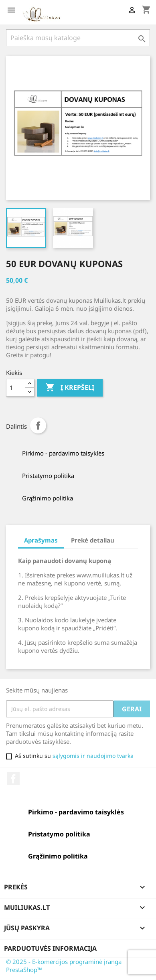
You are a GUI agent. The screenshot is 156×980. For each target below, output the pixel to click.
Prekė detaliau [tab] (93, 540)
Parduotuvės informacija (50, 948)
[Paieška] (78, 38)
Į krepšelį (70, 388)
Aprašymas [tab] (41, 540)
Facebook (13, 779)
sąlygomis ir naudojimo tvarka (93, 756)
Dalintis (38, 425)
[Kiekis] (16, 388)
